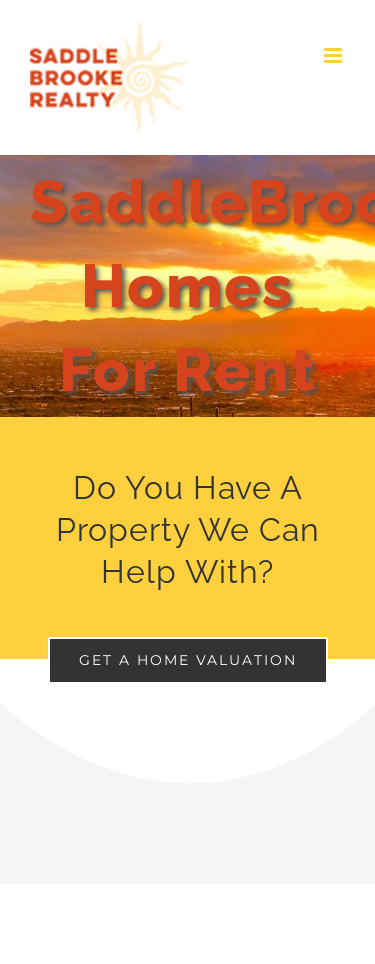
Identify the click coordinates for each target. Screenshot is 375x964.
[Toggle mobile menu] (334, 55)
